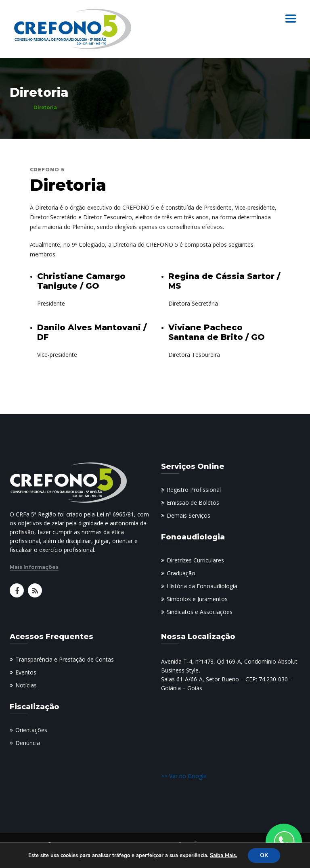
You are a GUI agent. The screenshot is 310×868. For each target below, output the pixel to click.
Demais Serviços (189, 515)
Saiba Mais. (223, 856)
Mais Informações (34, 567)
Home (18, 107)
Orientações (31, 730)
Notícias (26, 685)
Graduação (181, 573)
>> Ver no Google (184, 776)
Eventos (26, 672)
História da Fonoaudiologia (202, 586)
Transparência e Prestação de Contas (65, 659)
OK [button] (264, 855)
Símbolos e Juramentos (197, 599)
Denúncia (28, 743)
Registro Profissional (194, 490)
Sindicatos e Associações (200, 612)
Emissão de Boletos (193, 503)
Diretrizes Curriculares (195, 560)
